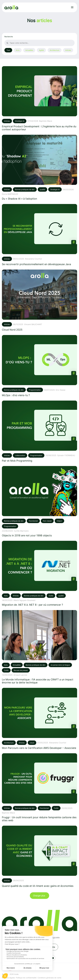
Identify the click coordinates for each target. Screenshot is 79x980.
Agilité (41, 50)
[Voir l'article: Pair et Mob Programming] (39, 431)
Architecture (55, 50)
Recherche (9, 37)
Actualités (29, 50)
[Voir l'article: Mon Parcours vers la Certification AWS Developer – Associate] (39, 719)
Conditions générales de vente (49, 978)
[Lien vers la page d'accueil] (11, 7)
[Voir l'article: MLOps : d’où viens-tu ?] (39, 366)
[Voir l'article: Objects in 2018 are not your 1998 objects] (39, 501)
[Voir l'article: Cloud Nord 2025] (39, 300)
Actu (18, 50)
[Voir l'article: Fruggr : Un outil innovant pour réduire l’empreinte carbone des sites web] (39, 788)
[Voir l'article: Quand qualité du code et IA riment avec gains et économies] (39, 857)
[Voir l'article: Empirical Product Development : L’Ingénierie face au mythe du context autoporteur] (39, 99)
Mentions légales (8, 978)
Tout (8, 50)
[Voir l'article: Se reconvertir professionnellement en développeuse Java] (39, 235)
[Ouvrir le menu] (72, 7)
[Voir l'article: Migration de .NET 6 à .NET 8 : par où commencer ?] (39, 574)
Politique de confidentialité (26, 978)
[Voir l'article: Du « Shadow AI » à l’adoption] (39, 168)
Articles (68, 50)
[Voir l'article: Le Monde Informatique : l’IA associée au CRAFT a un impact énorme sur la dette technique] (39, 647)
